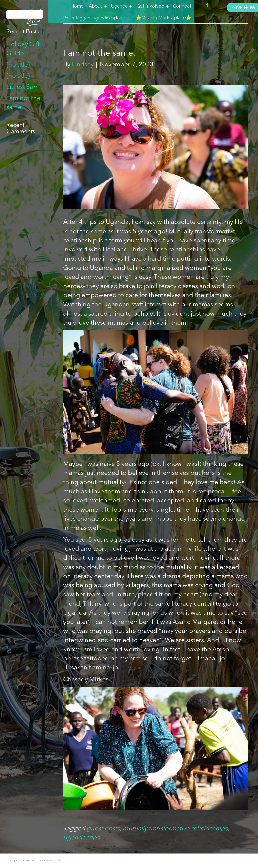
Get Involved (150, 6)
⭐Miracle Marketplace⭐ (164, 18)
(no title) (18, 65)
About (95, 6)
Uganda (119, 6)
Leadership (118, 18)
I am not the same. (99, 53)
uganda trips (81, 838)
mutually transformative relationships (175, 829)
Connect (182, 6)
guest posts (103, 829)
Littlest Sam (23, 87)
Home (77, 6)
